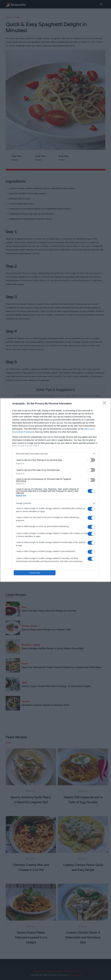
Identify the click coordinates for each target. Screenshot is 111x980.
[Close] (105, 404)
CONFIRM (35, 573)
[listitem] (55, 454)
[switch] (91, 460)
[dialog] (55, 490)
